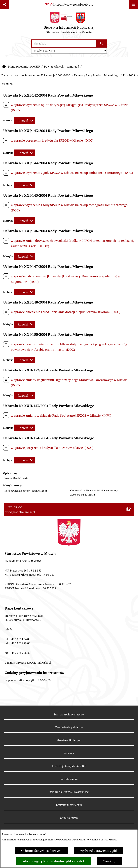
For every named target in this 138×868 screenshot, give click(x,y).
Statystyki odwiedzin (69, 805)
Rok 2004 (129, 75)
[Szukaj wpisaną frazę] (102, 43)
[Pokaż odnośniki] (4, 5)
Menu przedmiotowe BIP (24, 67)
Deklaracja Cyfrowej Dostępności (69, 792)
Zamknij (109, 861)
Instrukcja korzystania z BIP (69, 766)
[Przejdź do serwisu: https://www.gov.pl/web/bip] (69, 4)
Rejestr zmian (69, 779)
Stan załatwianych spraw (69, 714)
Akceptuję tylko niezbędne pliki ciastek (54, 861)
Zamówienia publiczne (69, 727)
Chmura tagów (69, 818)
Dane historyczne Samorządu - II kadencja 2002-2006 (36, 75)
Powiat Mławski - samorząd (62, 67)
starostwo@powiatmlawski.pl (33, 663)
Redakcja (69, 753)
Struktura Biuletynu (69, 740)
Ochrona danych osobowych (41, 851)
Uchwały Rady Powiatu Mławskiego (97, 75)
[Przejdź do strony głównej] (69, 24)
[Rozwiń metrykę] (25, 121)
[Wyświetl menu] (134, 5)
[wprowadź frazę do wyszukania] (64, 43)
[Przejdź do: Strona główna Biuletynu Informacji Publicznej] (4, 67)
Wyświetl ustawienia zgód (98, 851)
